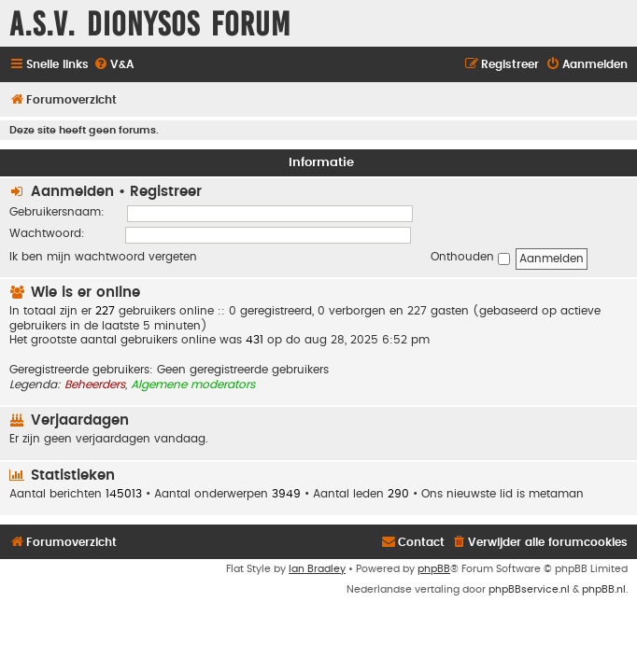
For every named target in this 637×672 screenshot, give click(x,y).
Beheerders (95, 385)
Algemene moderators (193, 385)
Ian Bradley (317, 569)
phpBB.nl (604, 589)
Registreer (166, 192)
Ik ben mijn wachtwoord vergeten (103, 257)
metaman (556, 494)
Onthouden (470, 258)
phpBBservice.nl (529, 589)
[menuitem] (113, 65)
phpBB (434, 569)
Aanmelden (72, 192)
